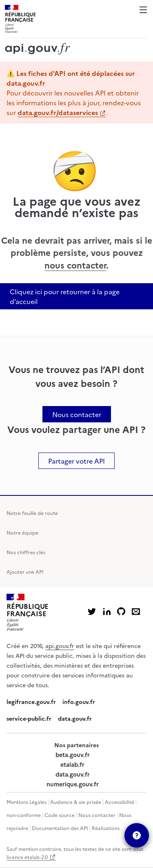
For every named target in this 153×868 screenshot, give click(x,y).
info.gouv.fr (79, 702)
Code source (60, 815)
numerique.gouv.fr (73, 784)
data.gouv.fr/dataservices (58, 112)
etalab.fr (72, 764)
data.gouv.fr (75, 718)
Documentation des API (60, 828)
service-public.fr (29, 718)
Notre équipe (22, 532)
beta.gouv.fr (73, 755)
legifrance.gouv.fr (31, 702)
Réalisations (106, 828)
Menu (143, 10)
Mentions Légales (27, 802)
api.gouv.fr (60, 646)
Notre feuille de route (32, 513)
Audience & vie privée (76, 802)
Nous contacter (97, 815)
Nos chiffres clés (26, 552)
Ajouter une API (25, 572)
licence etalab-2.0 (27, 857)
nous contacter (75, 265)
